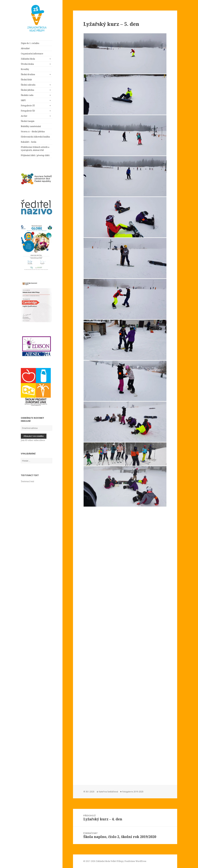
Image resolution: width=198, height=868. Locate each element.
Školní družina (28, 74)
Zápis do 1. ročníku (30, 43)
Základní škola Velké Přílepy (110, 861)
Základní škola (28, 59)
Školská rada (27, 95)
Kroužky (25, 69)
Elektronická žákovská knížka (35, 137)
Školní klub (26, 80)
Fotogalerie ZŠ (28, 106)
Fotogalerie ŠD (28, 111)
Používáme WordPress (135, 861)
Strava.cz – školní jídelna (33, 131)
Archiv (24, 116)
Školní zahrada (28, 85)
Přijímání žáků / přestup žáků (35, 155)
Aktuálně (25, 48)
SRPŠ (23, 100)
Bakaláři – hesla (29, 142)
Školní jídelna (27, 90)
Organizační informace (32, 54)
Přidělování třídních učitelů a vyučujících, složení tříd (35, 149)
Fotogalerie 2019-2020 (133, 792)
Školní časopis (28, 121)
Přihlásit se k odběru (34, 436)
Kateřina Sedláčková (108, 792)
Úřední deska (27, 64)
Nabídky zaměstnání (31, 126)
